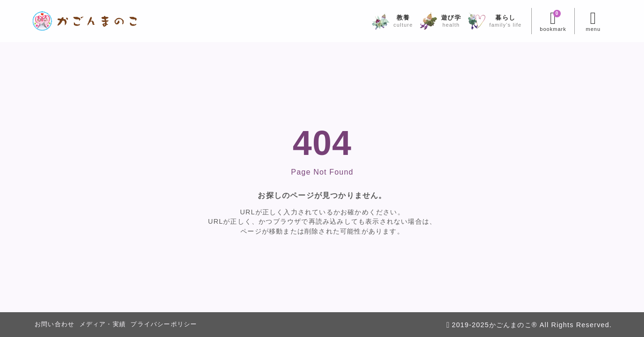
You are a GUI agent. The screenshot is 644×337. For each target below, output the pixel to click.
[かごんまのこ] (85, 21)
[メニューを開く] (593, 21)
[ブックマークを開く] (553, 21)
